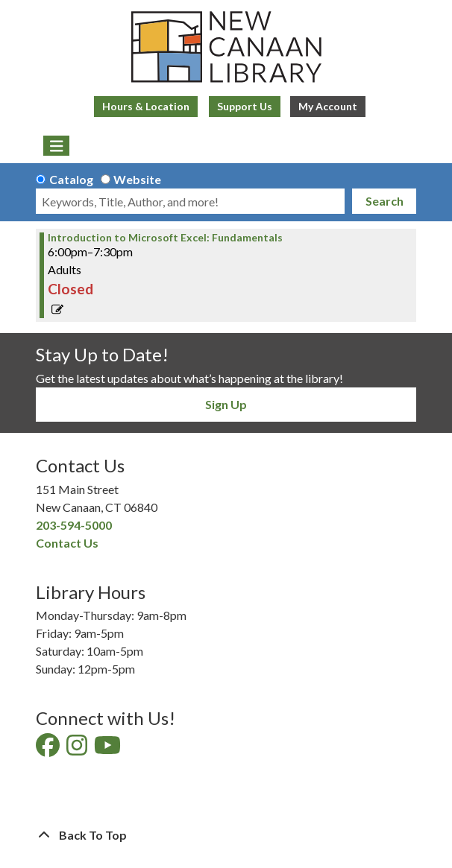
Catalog (71, 179)
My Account (328, 106)
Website (137, 179)
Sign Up (226, 404)
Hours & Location (146, 106)
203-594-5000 (74, 525)
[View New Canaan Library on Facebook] (49, 749)
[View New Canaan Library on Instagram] (78, 749)
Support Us (245, 106)
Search (384, 201)
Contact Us (67, 543)
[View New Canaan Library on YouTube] (109, 749)
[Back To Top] (226, 835)
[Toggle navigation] (56, 146)
